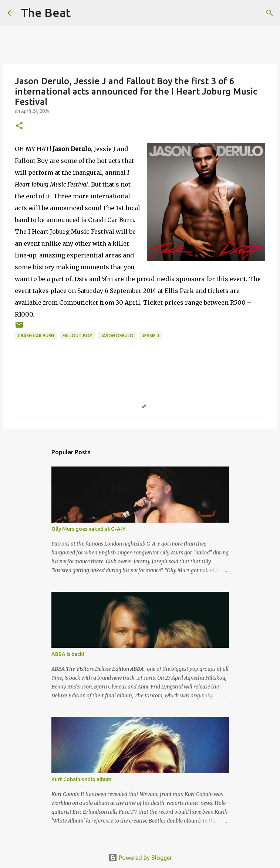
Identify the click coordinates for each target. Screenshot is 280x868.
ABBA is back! (68, 654)
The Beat (46, 13)
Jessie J (151, 336)
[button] (19, 126)
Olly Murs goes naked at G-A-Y (88, 529)
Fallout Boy (77, 336)
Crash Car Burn (36, 336)
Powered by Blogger (140, 858)
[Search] (81, 13)
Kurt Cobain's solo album (81, 779)
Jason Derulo (117, 336)
